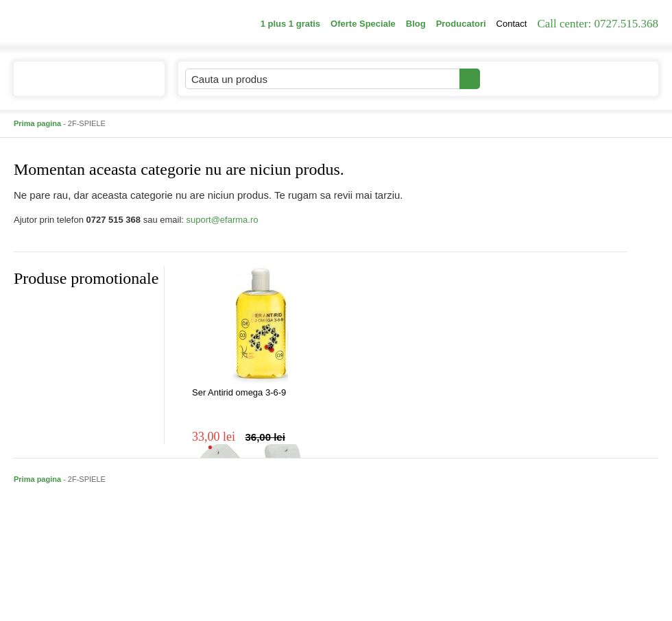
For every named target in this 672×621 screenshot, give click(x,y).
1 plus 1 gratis (290, 24)
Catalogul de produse (80, 85)
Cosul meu (612, 79)
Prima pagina (37, 123)
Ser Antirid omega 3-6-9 (239, 392)
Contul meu (527, 78)
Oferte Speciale (363, 24)
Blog (416, 24)
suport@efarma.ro (223, 220)
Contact (512, 24)
